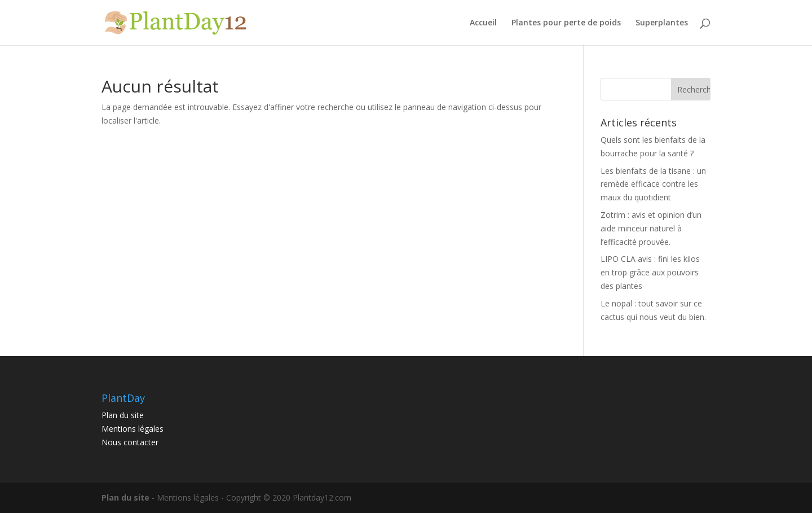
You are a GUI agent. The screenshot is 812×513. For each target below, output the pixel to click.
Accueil (483, 23)
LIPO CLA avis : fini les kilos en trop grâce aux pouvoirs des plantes (650, 272)
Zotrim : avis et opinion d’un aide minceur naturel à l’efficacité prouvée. (651, 228)
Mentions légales (133, 429)
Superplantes (662, 23)
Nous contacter (130, 442)
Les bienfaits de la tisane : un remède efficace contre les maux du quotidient (653, 184)
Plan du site (123, 415)
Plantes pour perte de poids (566, 23)
